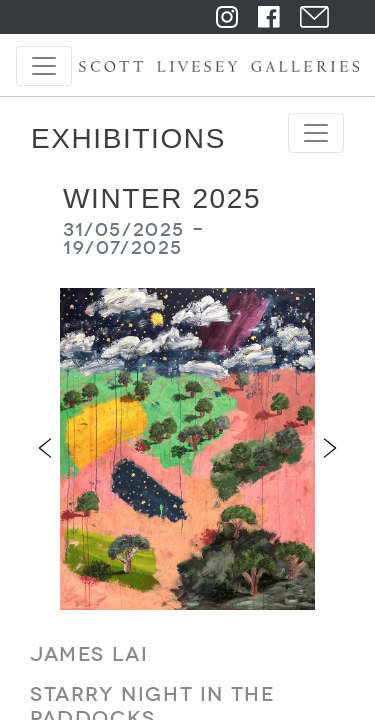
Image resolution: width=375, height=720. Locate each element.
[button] (45, 449)
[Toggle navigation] (44, 66)
